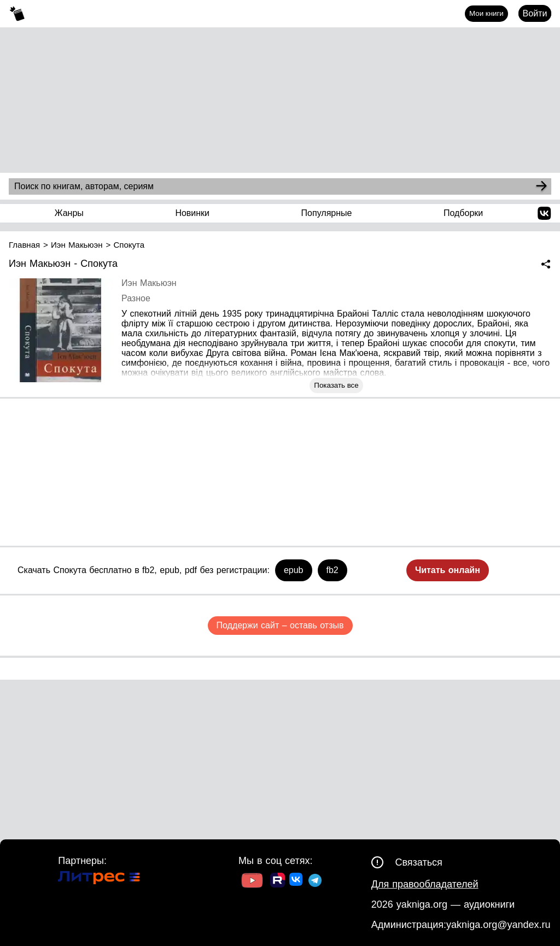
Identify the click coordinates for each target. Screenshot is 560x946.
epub (294, 570)
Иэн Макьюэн (149, 283)
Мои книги (486, 13)
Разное (136, 298)
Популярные (327, 213)
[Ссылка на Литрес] (99, 879)
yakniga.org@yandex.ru (498, 925)
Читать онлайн (448, 570)
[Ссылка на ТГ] (315, 882)
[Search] (541, 186)
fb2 (332, 570)
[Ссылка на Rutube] (278, 881)
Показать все (336, 385)
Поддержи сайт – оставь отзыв (280, 625)
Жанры (69, 213)
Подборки (463, 213)
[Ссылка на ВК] (297, 881)
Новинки (192, 213)
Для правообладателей (425, 884)
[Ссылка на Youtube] (252, 882)
